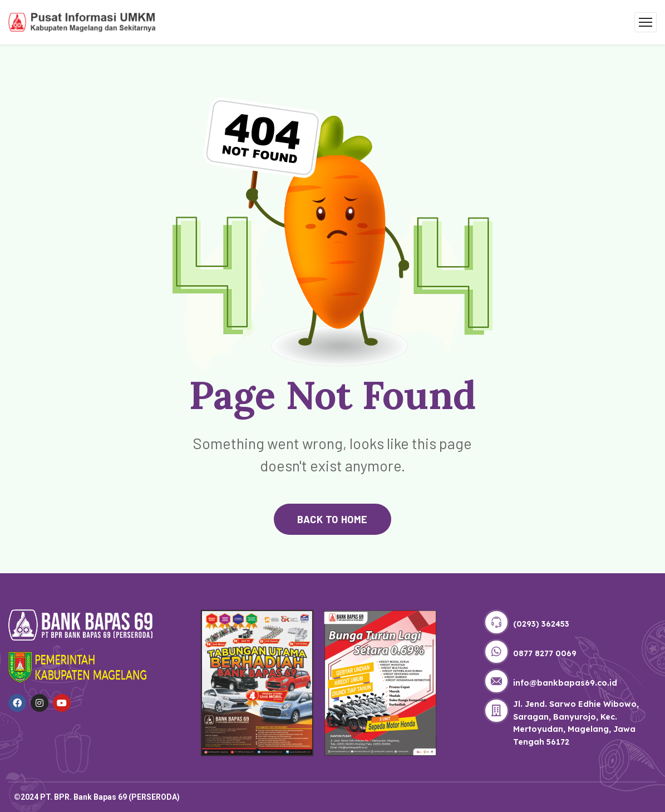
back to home (332, 519)
